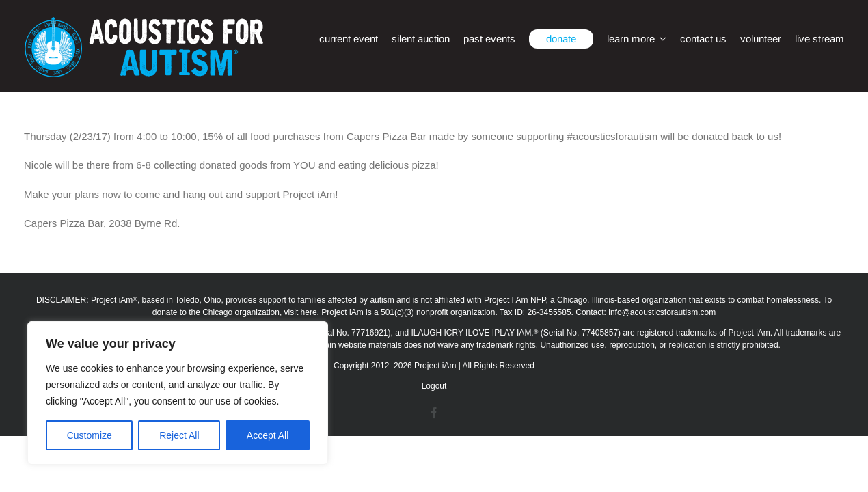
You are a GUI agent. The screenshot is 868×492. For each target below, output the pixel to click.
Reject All (179, 435)
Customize (90, 435)
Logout (434, 386)
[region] (178, 393)
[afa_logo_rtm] (144, 22)
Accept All (268, 435)
